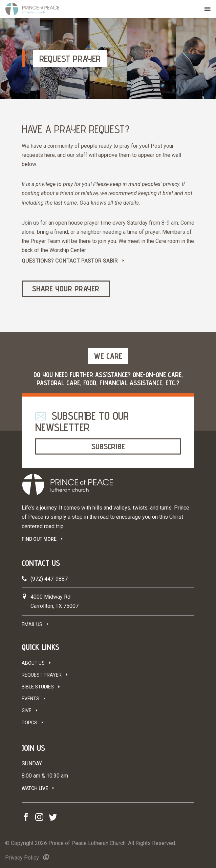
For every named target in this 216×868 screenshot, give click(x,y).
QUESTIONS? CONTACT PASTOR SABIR (70, 261)
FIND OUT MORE (39, 539)
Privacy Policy (22, 858)
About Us (33, 663)
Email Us (32, 624)
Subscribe (108, 446)
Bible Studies (38, 687)
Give (27, 710)
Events (30, 699)
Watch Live (35, 788)
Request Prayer (42, 675)
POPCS (29, 723)
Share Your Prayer (66, 288)
